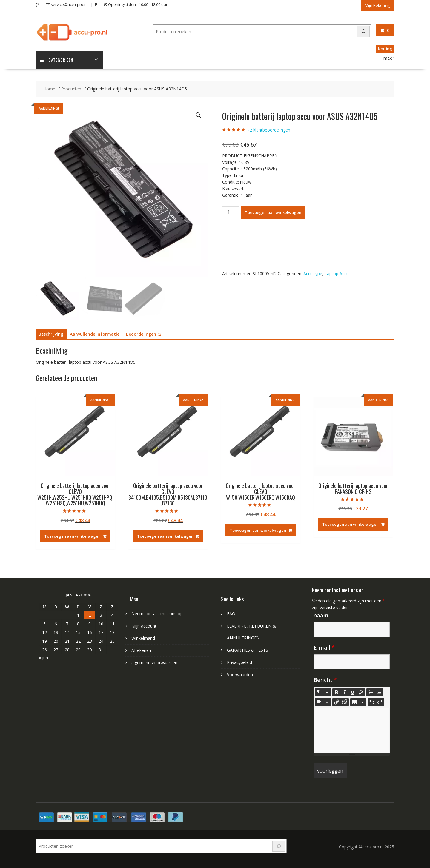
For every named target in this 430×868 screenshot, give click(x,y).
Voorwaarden (240, 674)
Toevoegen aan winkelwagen (273, 212)
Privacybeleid (239, 662)
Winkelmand (143, 638)
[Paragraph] (323, 702)
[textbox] (352, 730)
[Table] (358, 702)
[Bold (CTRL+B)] (337, 692)
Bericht (325, 680)
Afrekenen (141, 650)
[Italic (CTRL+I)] (345, 692)
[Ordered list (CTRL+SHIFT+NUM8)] (379, 692)
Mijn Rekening (378, 5)
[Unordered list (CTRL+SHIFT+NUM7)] (371, 692)
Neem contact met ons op (157, 614)
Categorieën (57, 60)
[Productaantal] (231, 212)
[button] (198, 115)
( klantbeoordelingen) (270, 130)
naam (321, 615)
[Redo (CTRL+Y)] (380, 702)
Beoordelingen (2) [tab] (144, 334)
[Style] (323, 692)
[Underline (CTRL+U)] (353, 692)
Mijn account (144, 626)
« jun (43, 657)
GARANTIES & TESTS (248, 650)
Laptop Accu (337, 273)
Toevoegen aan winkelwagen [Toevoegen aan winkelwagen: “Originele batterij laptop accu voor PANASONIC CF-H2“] (350, 524)
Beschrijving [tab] (51, 334)
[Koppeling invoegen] (337, 702)
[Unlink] (345, 702)
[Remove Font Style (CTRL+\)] (361, 692)
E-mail (324, 647)
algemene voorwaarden (154, 663)
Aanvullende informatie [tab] (95, 334)
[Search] (363, 31)
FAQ (231, 614)
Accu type (313, 273)
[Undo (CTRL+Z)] (372, 702)
